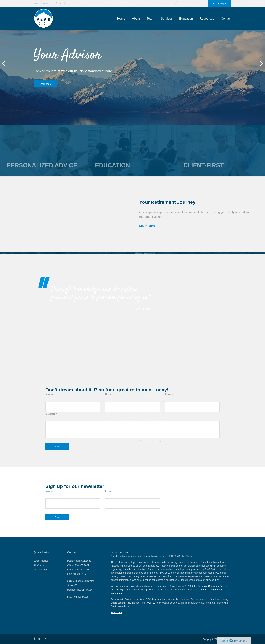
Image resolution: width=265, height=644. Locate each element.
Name (49, 395)
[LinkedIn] (65, 3)
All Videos (39, 565)
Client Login (220, 4)
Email (109, 395)
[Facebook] (56, 3)
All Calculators (41, 570)
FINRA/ (145, 603)
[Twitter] (61, 3)
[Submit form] (57, 446)
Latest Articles (41, 561)
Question (51, 414)
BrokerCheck (185, 556)
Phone (169, 395)
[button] (136, 19)
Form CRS (123, 553)
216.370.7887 (41, 3)
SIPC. (152, 603)
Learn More (45, 84)
